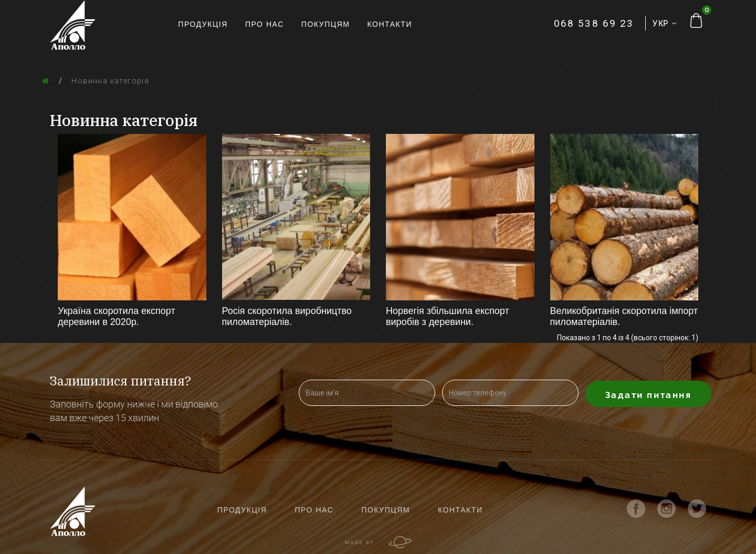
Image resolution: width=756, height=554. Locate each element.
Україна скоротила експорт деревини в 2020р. (117, 316)
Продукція (203, 24)
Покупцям (326, 24)
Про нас (265, 24)
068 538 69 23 (594, 23)
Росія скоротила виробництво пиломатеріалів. (287, 316)
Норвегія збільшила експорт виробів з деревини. (448, 316)
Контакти (390, 24)
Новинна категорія (110, 81)
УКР (663, 24)
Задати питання (649, 395)
